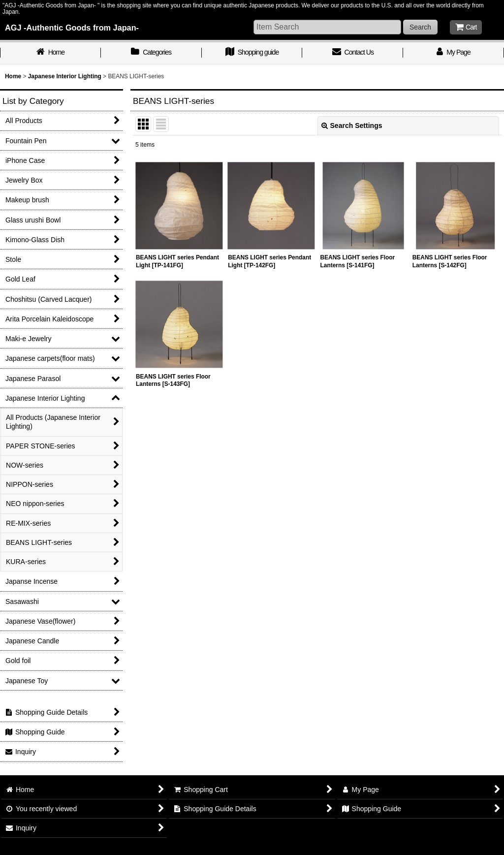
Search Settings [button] (352, 126)
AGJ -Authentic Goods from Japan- (72, 28)
